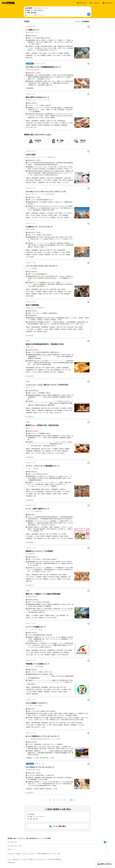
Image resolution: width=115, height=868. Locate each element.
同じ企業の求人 (30, 335)
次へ (71, 800)
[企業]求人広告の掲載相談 (54, 859)
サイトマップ (24, 859)
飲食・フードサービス (29, 854)
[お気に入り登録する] (88, 27)
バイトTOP (10, 854)
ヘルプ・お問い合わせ (13, 859)
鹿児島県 (18, 854)
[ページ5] (65, 800)
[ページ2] (54, 800)
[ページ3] (58, 800)
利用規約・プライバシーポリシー (37, 859)
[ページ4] (61, 800)
